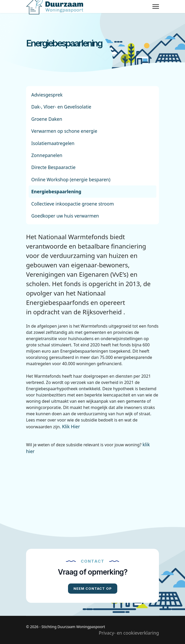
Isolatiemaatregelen (53, 143)
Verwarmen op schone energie (64, 131)
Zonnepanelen (47, 155)
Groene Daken (47, 119)
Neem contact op (93, 588)
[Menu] (156, 7)
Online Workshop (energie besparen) (71, 179)
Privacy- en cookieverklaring (129, 633)
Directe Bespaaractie (53, 167)
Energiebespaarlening (56, 191)
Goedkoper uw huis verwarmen (65, 216)
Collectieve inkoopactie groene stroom (73, 204)
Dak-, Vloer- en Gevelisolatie (61, 107)
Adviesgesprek (47, 95)
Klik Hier (71, 426)
